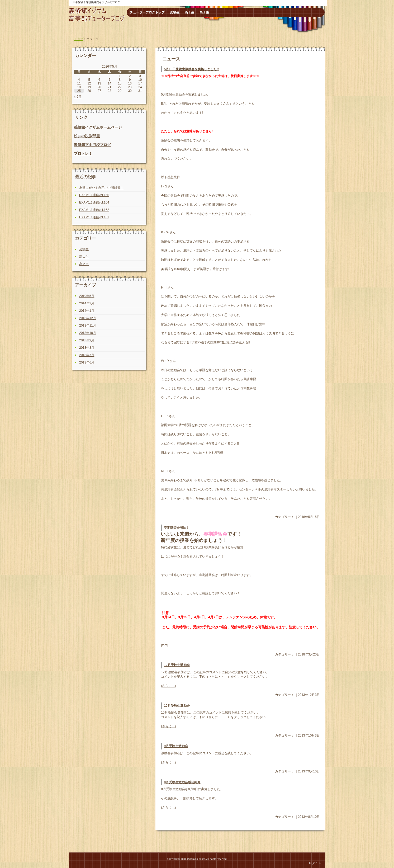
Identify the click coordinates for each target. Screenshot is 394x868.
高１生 (204, 12)
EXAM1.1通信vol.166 (94, 195)
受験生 (175, 12)
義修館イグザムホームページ (98, 127)
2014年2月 (87, 303)
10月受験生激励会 (177, 706)
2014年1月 (87, 311)
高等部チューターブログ (97, 15)
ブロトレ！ (83, 153)
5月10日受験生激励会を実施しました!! (191, 69)
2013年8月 (87, 348)
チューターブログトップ (147, 12)
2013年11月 (88, 325)
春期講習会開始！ (177, 528)
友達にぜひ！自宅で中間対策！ (101, 188)
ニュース (171, 59)
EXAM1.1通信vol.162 (94, 210)
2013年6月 (87, 362)
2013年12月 (88, 318)
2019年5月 (87, 296)
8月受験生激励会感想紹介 (182, 782)
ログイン (315, 863)
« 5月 (78, 97)
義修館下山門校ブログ (92, 145)
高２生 (189, 12)
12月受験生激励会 (177, 665)
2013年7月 (87, 355)
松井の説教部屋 (87, 136)
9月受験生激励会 (176, 746)
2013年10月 (88, 333)
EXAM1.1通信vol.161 (94, 217)
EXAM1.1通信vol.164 (94, 202)
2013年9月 (87, 340)
